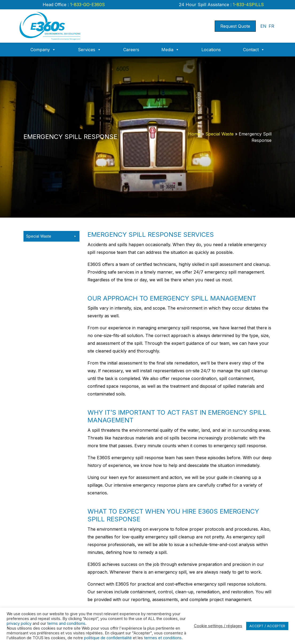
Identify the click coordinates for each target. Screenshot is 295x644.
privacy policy (19, 623)
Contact (254, 50)
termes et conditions (163, 638)
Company (43, 50)
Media (170, 50)
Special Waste (220, 134)
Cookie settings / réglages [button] (218, 626)
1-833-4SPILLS (248, 5)
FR (271, 26)
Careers (131, 50)
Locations (211, 50)
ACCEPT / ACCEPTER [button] (267, 626)
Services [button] (89, 50)
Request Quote (235, 26)
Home (194, 134)
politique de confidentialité (108, 638)
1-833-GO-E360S (87, 5)
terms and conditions (66, 623)
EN (263, 26)
